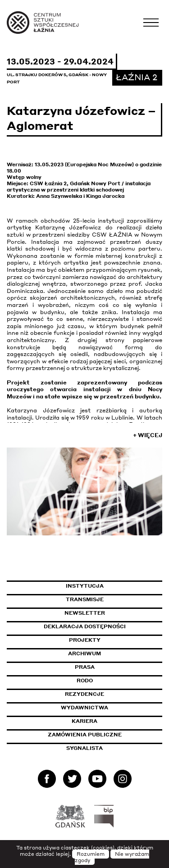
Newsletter (85, 613)
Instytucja (85, 586)
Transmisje (114, 599)
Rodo (85, 681)
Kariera (84, 721)
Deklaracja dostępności (85, 626)
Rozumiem (91, 854)
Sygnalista (84, 748)
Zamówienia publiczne (105, 735)
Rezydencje (84, 694)
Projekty (85, 640)
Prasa (85, 667)
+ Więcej (148, 435)
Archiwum (84, 653)
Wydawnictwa (84, 708)
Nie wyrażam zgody (112, 857)
